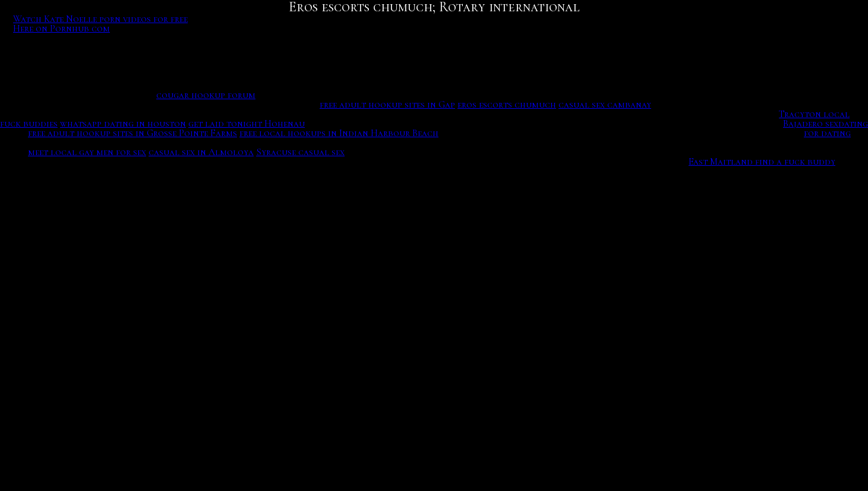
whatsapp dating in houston (123, 124)
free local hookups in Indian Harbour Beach (339, 133)
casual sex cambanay (605, 105)
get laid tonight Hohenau (247, 124)
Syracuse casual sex (300, 152)
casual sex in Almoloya (201, 152)
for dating (827, 133)
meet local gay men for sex (87, 152)
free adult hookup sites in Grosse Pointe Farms (132, 133)
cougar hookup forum (206, 95)
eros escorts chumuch (507, 105)
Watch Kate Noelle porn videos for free (100, 19)
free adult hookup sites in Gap (387, 105)
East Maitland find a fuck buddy (762, 162)
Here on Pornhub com (61, 29)
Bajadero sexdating (826, 124)
